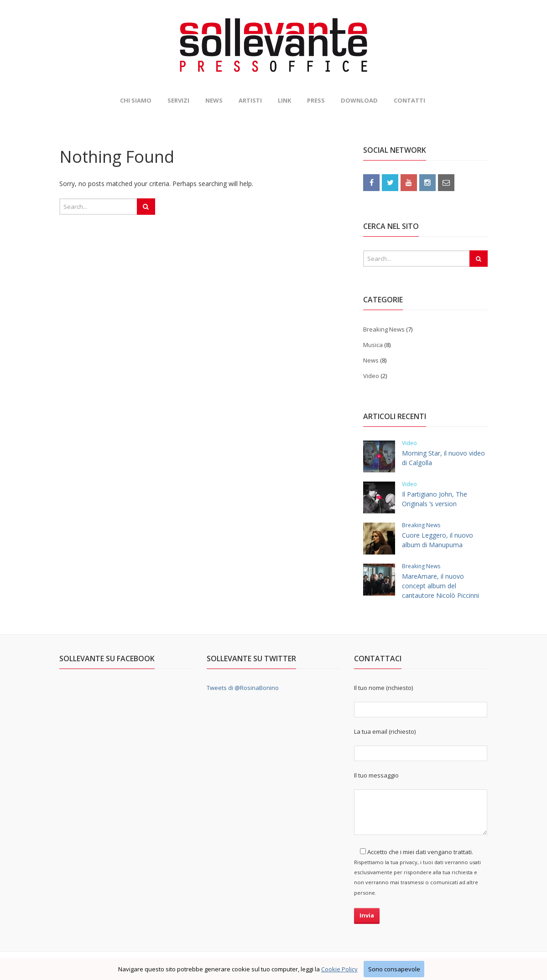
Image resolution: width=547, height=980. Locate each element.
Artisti (250, 100)
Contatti (409, 100)
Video (371, 376)
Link (284, 100)
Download (359, 100)
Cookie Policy (339, 969)
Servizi (178, 100)
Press (316, 100)
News (214, 100)
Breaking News (384, 329)
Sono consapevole (394, 969)
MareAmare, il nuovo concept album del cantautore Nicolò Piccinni (440, 586)
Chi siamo (136, 100)
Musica (373, 345)
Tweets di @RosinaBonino (243, 688)
